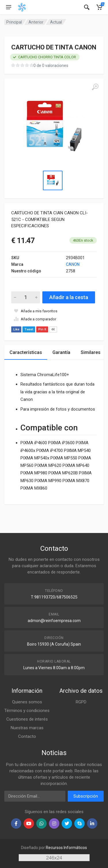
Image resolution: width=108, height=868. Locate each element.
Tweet (29, 329)
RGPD (81, 702)
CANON (73, 264)
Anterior (36, 22)
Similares (91, 352)
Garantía (61, 352)
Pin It (42, 329)
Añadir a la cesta (69, 297)
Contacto (27, 736)
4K (53, 329)
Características (26, 352)
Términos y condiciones (27, 711)
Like (16, 329)
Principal (14, 22)
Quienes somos (27, 702)
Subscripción (86, 796)
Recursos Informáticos (66, 848)
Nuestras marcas (27, 728)
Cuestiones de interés (27, 719)
